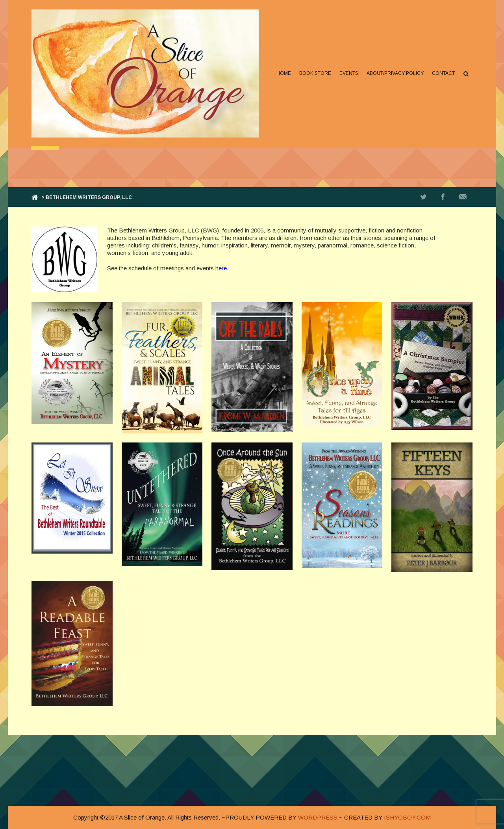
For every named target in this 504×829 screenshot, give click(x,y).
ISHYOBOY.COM (407, 817)
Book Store (315, 73)
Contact (443, 73)
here (221, 268)
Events (349, 73)
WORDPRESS (318, 817)
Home (284, 73)
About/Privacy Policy (395, 73)
